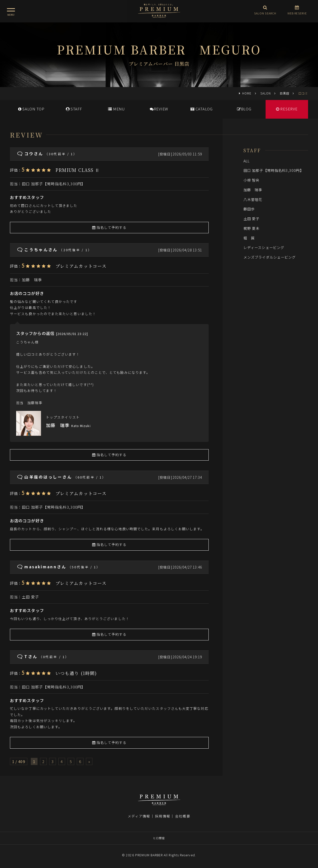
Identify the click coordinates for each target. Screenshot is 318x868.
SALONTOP (31, 109)
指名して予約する (109, 227)
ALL (247, 161)
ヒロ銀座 (159, 838)
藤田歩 (249, 209)
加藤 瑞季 (32, 280)
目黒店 (285, 93)
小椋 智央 (251, 180)
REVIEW (159, 109)
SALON (266, 93)
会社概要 (183, 816)
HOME (247, 93)
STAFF (74, 109)
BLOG (244, 109)
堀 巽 (249, 238)
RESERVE (287, 109)
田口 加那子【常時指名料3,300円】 (54, 184)
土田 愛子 (30, 597)
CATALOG (202, 109)
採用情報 (162, 816)
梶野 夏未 (251, 228)
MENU (116, 109)
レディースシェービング (264, 247)
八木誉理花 (253, 199)
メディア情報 (139, 816)
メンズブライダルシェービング (270, 257)
